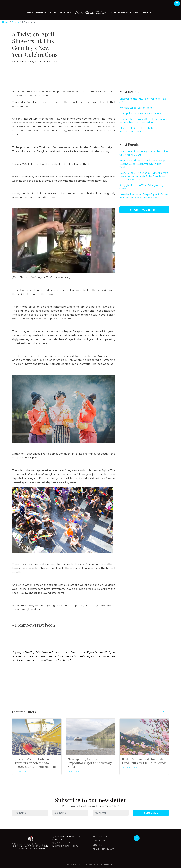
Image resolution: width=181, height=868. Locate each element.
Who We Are (41, 13)
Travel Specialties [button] (60, 13)
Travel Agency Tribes (106, 864)
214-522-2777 (63, 843)
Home (30, 13)
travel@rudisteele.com (66, 846)
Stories (134, 13)
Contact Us (147, 13)
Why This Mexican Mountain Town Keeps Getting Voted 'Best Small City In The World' (143, 164)
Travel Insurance (103, 849)
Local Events (44, 61)
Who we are (100, 837)
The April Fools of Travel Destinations (140, 113)
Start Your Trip (144, 210)
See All (162, 712)
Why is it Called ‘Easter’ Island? (137, 108)
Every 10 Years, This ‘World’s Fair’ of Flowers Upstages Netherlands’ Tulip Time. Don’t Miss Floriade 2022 (144, 176)
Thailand (22, 61)
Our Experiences (119, 13)
